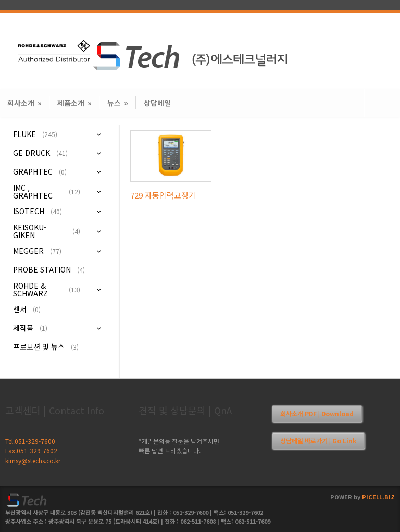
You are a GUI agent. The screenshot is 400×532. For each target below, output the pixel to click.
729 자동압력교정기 (163, 195)
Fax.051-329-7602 (31, 450)
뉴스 (118, 103)
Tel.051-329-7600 (30, 441)
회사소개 (24, 103)
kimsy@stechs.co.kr (33, 460)
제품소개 (74, 103)
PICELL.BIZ (378, 497)
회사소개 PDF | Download (317, 413)
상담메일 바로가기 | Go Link (318, 441)
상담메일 (157, 103)
